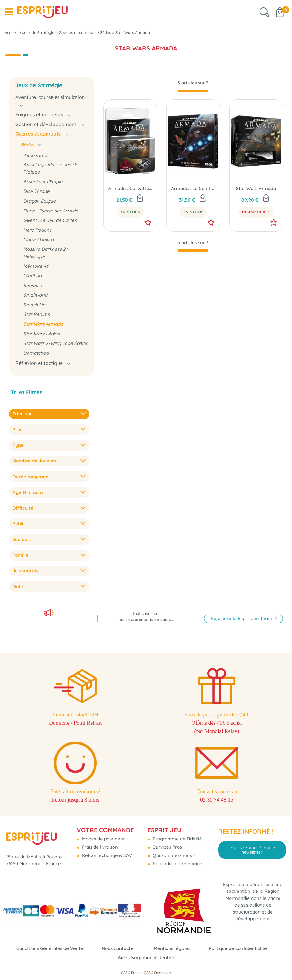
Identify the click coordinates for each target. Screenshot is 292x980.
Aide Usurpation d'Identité (146, 958)
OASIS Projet (131, 973)
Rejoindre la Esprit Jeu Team (242, 618)
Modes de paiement (103, 839)
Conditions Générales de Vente (50, 948)
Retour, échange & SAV (106, 855)
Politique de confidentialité (238, 948)
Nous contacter (118, 948)
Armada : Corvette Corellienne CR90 (130, 188)
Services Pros (167, 847)
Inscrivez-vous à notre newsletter (252, 850)
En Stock (130, 212)
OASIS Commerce (157, 973)
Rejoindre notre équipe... (178, 864)
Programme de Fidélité (177, 839)
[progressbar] (193, 91)
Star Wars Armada (256, 188)
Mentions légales (172, 948)
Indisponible (256, 212)
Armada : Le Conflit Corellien (193, 188)
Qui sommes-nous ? (173, 855)
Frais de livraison (99, 847)
